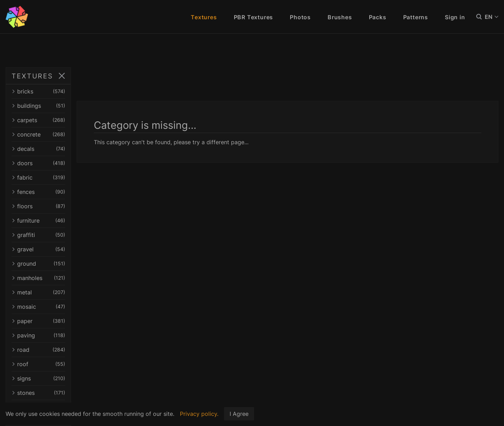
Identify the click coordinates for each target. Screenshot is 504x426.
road (67, 350)
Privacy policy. (199, 414)
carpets (67, 120)
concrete (67, 134)
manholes (67, 278)
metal (67, 292)
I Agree (239, 414)
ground (67, 264)
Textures (204, 17)
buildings (67, 106)
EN (492, 17)
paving (67, 335)
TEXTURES (32, 76)
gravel (67, 249)
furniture (67, 221)
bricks (67, 91)
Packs (378, 17)
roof (67, 364)
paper (67, 321)
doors (67, 163)
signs (67, 378)
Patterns (416, 17)
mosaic (67, 307)
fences (67, 192)
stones (67, 393)
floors (67, 206)
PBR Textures (254, 17)
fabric (67, 177)
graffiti (67, 235)
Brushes (340, 17)
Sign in (455, 17)
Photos (300, 17)
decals (67, 149)
